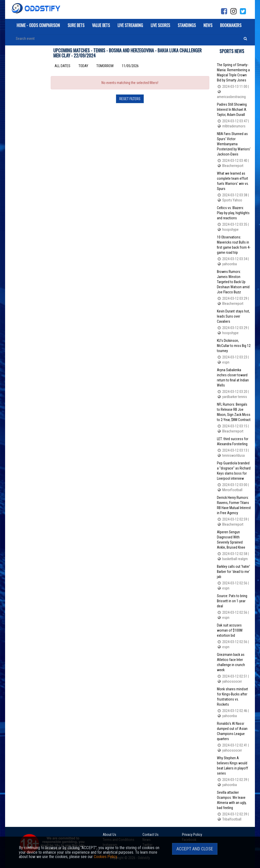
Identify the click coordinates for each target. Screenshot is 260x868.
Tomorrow (105, 66)
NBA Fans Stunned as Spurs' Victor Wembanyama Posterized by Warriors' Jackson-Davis (234, 150)
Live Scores (160, 25)
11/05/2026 (130, 66)
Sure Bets (76, 25)
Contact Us (150, 835)
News (208, 25)
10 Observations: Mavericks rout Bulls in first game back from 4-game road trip (234, 251)
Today (83, 66)
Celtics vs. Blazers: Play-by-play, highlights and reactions (234, 219)
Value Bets (101, 25)
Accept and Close (195, 849)
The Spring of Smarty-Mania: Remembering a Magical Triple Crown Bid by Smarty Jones (234, 81)
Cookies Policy (106, 857)
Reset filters (130, 99)
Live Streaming (130, 25)
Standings (187, 25)
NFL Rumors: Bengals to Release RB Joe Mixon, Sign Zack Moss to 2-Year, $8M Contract (234, 418)
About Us (109, 835)
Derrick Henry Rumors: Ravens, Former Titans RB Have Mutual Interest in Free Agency (234, 511)
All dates (62, 66)
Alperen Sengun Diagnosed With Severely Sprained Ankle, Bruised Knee (234, 546)
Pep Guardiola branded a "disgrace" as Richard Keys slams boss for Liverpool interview (234, 477)
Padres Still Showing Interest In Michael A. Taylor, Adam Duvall (234, 116)
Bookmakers (231, 25)
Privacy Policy (191, 835)
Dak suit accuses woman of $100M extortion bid (234, 636)
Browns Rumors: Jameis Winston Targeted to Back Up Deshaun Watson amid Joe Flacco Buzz (234, 288)
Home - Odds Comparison (38, 25)
